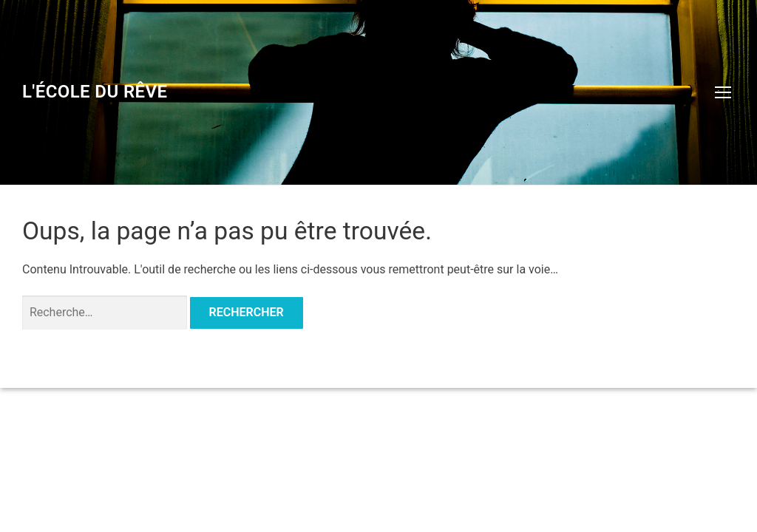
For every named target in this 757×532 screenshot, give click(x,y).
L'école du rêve (95, 92)
